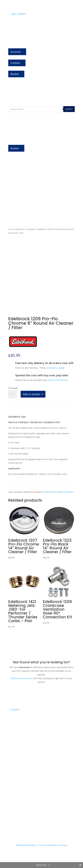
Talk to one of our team (22, 678)
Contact (15, 63)
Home (11, 229)
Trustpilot (14, 709)
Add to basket (31, 394)
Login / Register (19, 14)
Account (15, 52)
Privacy (64, 845)
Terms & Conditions (48, 845)
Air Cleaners (31, 229)
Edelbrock (20, 229)
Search (69, 109)
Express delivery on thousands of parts (41, 758)
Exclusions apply (56, 368)
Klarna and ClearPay (58, 380)
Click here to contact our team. (59, 492)
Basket (15, 74)
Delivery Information (26, 845)
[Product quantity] (13, 394)
